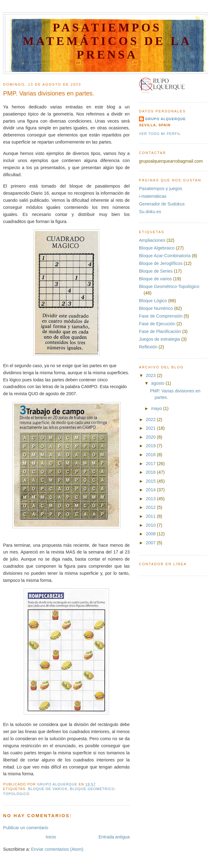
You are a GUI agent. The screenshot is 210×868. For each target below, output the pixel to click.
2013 (151, 499)
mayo (157, 408)
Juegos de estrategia (160, 339)
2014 (151, 490)
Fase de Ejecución (157, 324)
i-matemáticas (153, 196)
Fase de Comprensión (161, 316)
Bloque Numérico (156, 308)
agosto (158, 383)
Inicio (51, 837)
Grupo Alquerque (165, 119)
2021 (151, 428)
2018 (151, 455)
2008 (151, 534)
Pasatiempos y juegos (161, 189)
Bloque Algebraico (157, 248)
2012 (151, 507)
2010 (151, 525)
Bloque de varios (48, 789)
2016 (151, 472)
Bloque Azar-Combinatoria (165, 256)
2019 (151, 446)
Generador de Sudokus (162, 204)
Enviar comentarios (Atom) (57, 849)
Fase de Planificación (160, 331)
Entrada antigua (114, 837)
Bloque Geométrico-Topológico (169, 286)
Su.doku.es (150, 212)
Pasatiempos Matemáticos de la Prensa (107, 41)
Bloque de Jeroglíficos (161, 263)
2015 (151, 481)
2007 (151, 543)
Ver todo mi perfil (160, 134)
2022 (151, 420)
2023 (151, 375)
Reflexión (148, 347)
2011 (151, 516)
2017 (151, 464)
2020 (151, 437)
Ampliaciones (152, 240)
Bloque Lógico (153, 301)
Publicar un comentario (26, 828)
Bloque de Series (156, 271)
